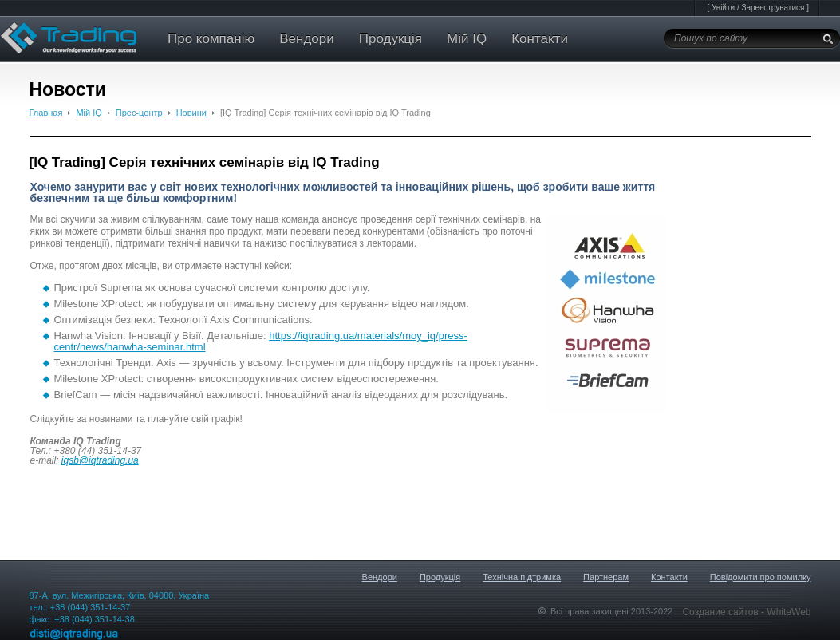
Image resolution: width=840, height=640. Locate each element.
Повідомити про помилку (761, 577)
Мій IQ (467, 39)
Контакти (540, 39)
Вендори (307, 39)
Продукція (390, 39)
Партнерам (606, 577)
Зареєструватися (773, 8)
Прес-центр (139, 113)
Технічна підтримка (522, 577)
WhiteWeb (789, 612)
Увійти (723, 8)
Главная (46, 113)
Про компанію (211, 39)
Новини (191, 113)
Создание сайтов (722, 612)
